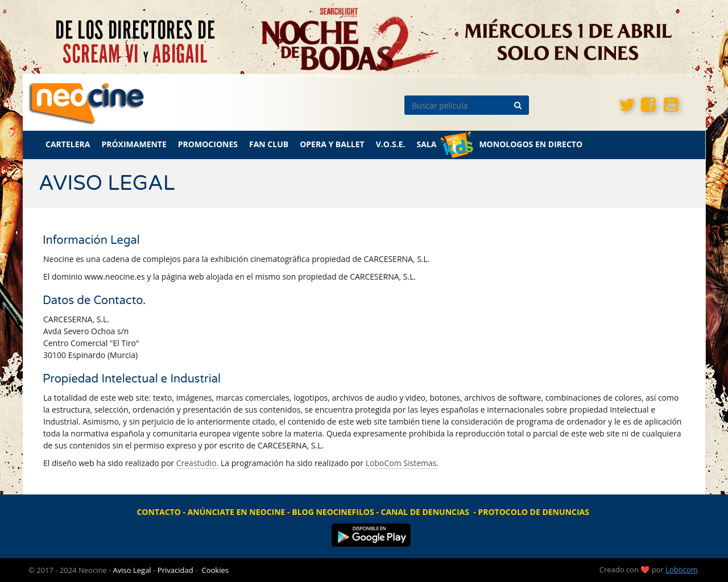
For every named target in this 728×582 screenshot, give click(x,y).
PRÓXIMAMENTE (134, 144)
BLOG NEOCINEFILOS (333, 512)
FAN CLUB (269, 144)
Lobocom (681, 569)
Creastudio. (198, 463)
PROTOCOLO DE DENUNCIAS (533, 512)
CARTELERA (68, 144)
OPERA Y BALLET (332, 144)
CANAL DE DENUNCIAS (425, 512)
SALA (426, 144)
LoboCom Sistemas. (402, 463)
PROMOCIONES (208, 144)
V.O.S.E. (391, 144)
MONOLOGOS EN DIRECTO (531, 144)
